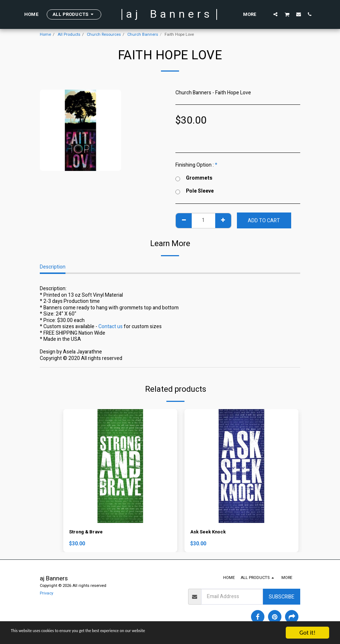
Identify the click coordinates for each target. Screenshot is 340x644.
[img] (120, 466)
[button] (275, 14)
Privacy (46, 594)
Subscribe (282, 598)
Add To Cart (264, 221)
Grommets (194, 178)
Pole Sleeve (195, 191)
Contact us (110, 327)
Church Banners (143, 35)
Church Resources (104, 35)
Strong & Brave (87, 533)
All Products (69, 35)
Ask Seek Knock (209, 533)
